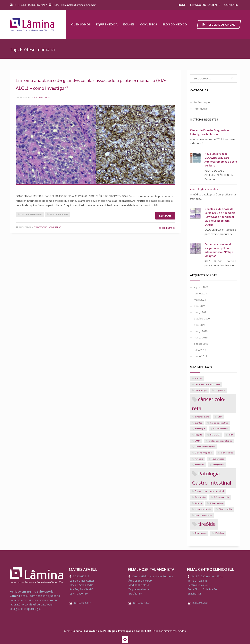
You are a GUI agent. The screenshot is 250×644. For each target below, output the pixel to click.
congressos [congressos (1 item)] (220, 390)
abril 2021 (200, 306)
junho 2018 (200, 356)
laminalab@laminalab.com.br (79, 5)
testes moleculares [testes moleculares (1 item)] (203, 515)
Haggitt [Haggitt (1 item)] (198, 435)
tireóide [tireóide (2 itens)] (207, 524)
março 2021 (201, 312)
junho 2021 (200, 293)
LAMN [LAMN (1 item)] (198, 441)
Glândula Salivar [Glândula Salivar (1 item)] (221, 429)
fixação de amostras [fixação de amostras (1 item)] (219, 423)
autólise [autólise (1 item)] (199, 378)
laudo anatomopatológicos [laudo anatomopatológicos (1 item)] (221, 441)
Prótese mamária (59, 214)
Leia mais (165, 216)
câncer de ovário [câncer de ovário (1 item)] (202, 417)
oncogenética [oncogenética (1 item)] (219, 465)
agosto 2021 (201, 287)
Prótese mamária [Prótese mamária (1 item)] (221, 497)
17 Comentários (167, 228)
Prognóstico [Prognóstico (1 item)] (200, 497)
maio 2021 (200, 300)
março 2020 (201, 331)
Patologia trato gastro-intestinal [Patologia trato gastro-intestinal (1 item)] (209, 491)
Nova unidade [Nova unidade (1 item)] (218, 459)
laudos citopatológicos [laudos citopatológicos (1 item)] (205, 447)
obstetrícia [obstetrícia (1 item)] (200, 465)
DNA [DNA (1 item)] (220, 417)
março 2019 (201, 337)
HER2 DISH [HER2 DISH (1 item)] (215, 435)
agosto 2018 (201, 344)
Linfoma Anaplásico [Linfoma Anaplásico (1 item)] (204, 453)
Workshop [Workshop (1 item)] (219, 533)
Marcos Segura (41, 98)
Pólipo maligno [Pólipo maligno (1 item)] (217, 503)
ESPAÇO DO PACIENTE (205, 5)
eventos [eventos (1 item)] (198, 423)
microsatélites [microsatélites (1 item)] (227, 453)
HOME (182, 5)
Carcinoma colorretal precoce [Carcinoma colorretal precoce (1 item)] (208, 384)
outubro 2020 (202, 318)
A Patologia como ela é (204, 189)
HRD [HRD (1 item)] (231, 435)
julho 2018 (200, 350)
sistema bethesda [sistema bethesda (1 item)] (203, 509)
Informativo (55, 227)
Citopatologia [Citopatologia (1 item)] (201, 390)
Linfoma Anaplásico (31, 214)
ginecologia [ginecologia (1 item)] (200, 429)
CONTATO (231, 5)
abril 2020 (200, 325)
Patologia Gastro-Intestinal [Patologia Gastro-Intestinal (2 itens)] (212, 478)
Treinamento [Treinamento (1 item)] (201, 533)
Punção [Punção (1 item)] (198, 503)
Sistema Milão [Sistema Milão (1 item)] (225, 509)
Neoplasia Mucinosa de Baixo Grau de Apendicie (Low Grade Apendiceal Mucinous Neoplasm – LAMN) (220, 217)
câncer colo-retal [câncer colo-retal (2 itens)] (209, 404)
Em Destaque (40, 227)
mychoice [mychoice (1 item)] (199, 459)
